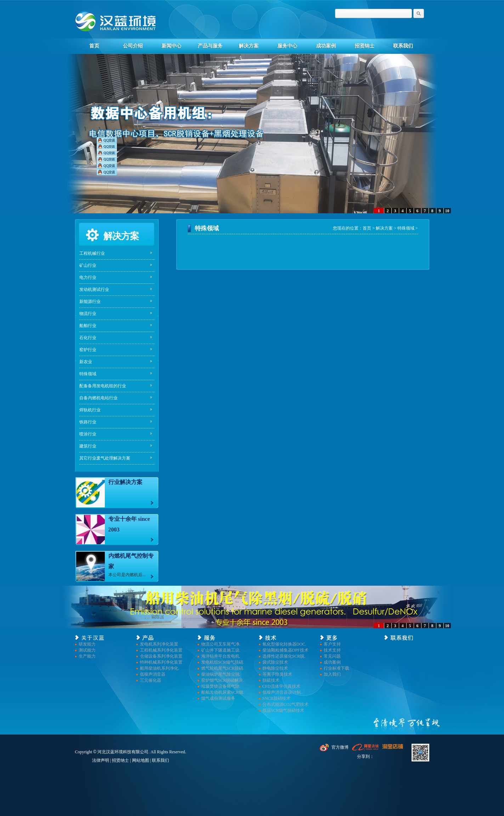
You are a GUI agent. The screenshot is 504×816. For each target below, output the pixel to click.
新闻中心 (171, 46)
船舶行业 (88, 326)
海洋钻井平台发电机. (221, 656)
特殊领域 (88, 374)
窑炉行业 (88, 350)
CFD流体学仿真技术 (281, 686)
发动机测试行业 (94, 289)
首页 (94, 46)
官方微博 (340, 747)
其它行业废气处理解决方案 (105, 458)
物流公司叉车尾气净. (221, 644)
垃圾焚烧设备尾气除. (221, 686)
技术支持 (332, 650)
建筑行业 (88, 446)
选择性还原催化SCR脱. (284, 656)
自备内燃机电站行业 (98, 398)
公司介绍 (133, 46)
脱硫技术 (271, 680)
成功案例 (326, 46)
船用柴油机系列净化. (160, 668)
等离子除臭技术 (277, 674)
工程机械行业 (92, 253)
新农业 (86, 362)
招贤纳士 (364, 46)
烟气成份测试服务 (218, 698)
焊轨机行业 (90, 410)
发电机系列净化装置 (159, 644)
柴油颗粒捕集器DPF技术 (285, 650)
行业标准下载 (336, 668)
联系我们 (403, 46)
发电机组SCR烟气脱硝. (223, 662)
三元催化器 (151, 680)
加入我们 (332, 674)
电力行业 (88, 277)
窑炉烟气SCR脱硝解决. (223, 680)
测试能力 (87, 650)
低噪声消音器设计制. (282, 692)
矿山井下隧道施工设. (221, 650)
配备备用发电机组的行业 (103, 386)
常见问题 (332, 656)
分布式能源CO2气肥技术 (286, 704)
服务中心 (287, 46)
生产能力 (87, 656)
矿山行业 (88, 265)
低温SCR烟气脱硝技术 (284, 710)
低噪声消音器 (153, 674)
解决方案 (249, 46)
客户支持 (332, 644)
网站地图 (141, 760)
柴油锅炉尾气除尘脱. (221, 674)
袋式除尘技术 (275, 662)
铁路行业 (88, 422)
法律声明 (101, 760)
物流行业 (88, 314)
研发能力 (87, 644)
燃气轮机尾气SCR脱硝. (223, 668)
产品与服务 (210, 46)
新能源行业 (90, 302)
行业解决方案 (125, 482)
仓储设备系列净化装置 (161, 656)
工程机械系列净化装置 (161, 650)
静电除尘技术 (275, 668)
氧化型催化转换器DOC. (284, 644)
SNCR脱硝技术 (276, 698)
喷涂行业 (88, 434)
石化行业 (88, 338)
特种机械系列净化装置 (161, 662)
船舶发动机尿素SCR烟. (223, 692)
